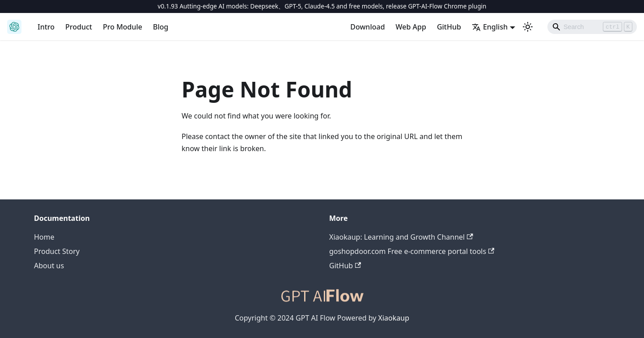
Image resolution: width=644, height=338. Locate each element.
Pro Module (123, 27)
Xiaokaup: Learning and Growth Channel (401, 237)
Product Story (57, 251)
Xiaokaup (394, 318)
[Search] (592, 27)
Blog (161, 27)
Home (44, 237)
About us (49, 266)
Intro (46, 27)
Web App (411, 27)
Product (79, 27)
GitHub (449, 27)
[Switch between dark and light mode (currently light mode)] (528, 27)
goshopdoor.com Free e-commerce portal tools (412, 251)
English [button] (490, 27)
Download (367, 27)
